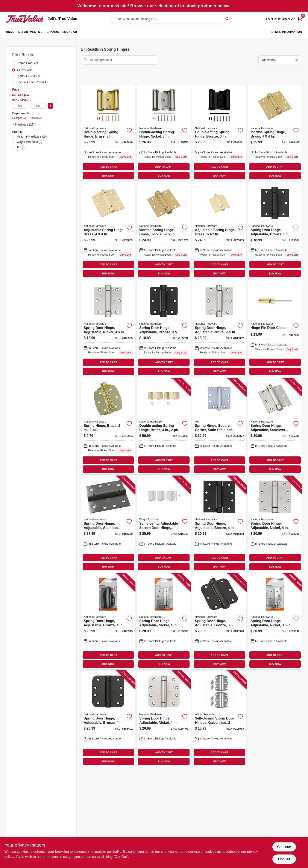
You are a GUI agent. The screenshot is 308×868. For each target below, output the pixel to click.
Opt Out (284, 859)
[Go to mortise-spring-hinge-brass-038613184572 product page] (275, 133)
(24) (32, 136)
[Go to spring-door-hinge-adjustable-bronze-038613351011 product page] (108, 719)
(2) (29, 142)
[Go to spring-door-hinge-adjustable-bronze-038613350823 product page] (164, 328)
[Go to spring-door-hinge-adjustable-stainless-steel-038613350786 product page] (275, 426)
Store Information (287, 32)
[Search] (227, 19)
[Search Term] (171, 19)
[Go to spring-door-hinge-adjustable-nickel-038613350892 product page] (275, 621)
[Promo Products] (14, 63)
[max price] (38, 106)
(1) (21, 147)
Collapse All (19, 118)
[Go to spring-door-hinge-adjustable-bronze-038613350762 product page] (275, 231)
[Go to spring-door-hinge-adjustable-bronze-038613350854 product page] (108, 621)
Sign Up (288, 19)
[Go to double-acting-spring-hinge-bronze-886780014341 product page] (219, 133)
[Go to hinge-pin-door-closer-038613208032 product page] (275, 328)
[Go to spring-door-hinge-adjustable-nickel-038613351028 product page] (164, 719)
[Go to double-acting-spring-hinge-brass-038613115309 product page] (164, 426)
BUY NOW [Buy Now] (108, 176)
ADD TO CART (108, 167)
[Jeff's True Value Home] (25, 19)
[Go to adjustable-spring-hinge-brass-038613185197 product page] (219, 231)
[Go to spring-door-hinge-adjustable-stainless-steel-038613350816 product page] (108, 524)
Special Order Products (32, 82)
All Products (25, 70)
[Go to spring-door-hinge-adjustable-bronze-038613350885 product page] (219, 621)
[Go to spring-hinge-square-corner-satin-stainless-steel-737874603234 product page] (219, 426)
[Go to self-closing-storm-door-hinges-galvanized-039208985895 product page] (219, 719)
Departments (29, 32)
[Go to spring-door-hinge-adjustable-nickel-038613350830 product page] (219, 328)
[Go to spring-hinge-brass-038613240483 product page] (108, 426)
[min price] (20, 106)
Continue (284, 847)
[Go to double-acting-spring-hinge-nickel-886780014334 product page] (164, 133)
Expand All (36, 118)
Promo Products (27, 63)
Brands (53, 32)
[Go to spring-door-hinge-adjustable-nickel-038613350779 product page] (108, 328)
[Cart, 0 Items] (300, 19)
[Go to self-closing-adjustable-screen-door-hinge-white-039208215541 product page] (164, 524)
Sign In (271, 19)
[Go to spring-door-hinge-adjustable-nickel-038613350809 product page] (275, 524)
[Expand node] (14, 124)
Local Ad (70, 32)
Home (10, 32)
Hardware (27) (25, 124)
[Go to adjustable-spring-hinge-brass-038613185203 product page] (108, 231)
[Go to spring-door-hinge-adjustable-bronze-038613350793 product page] (219, 524)
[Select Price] (50, 106)
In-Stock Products (28, 76)
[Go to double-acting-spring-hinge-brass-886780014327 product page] (108, 133)
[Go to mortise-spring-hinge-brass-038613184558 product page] (164, 231)
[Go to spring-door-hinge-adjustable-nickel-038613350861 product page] (164, 621)
